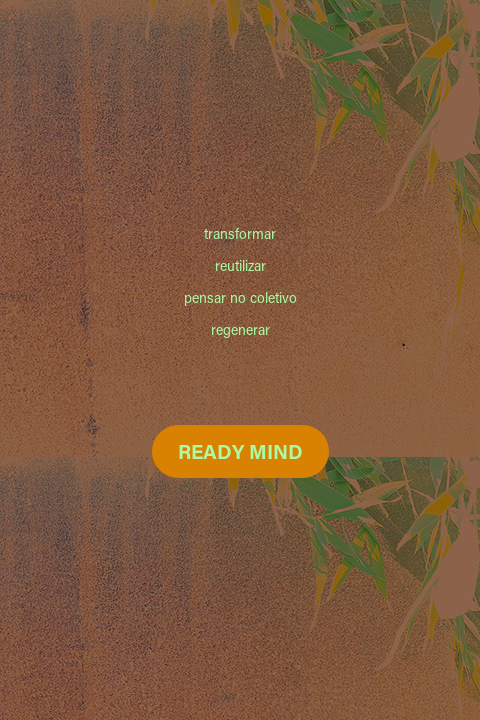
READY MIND (240, 451)
